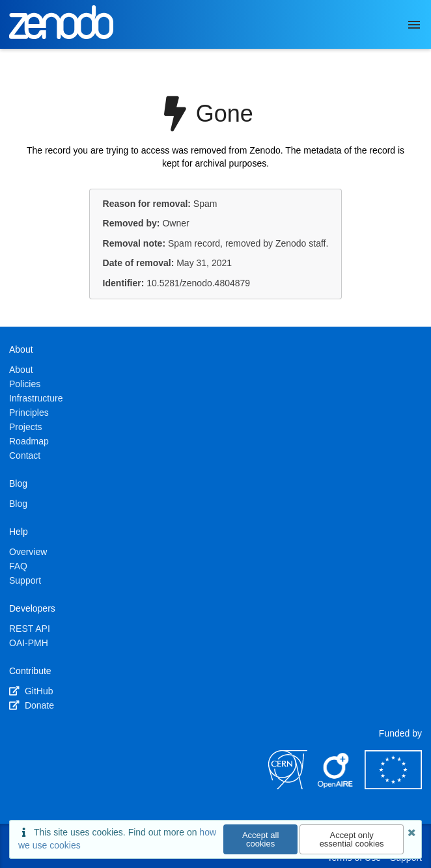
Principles (29, 413)
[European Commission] (393, 786)
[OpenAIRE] (336, 786)
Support (25, 580)
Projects (26, 427)
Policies (25, 384)
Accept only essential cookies (352, 839)
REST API (30, 629)
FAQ (18, 566)
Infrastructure (36, 398)
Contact (25, 455)
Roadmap (29, 441)
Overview (28, 552)
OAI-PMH (29, 643)
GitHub (31, 691)
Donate (32, 705)
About (21, 370)
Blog (18, 504)
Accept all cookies (260, 839)
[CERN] (288, 786)
